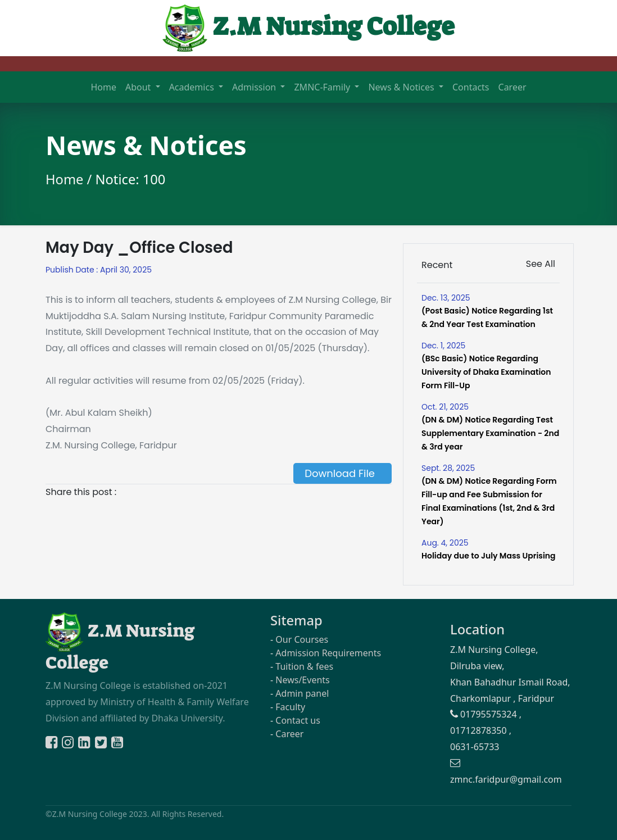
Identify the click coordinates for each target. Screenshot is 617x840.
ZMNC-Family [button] (323, 87)
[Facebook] (53, 744)
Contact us (298, 720)
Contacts (471, 87)
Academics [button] (193, 87)
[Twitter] (102, 744)
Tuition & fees (304, 666)
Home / (71, 179)
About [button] (139, 87)
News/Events (302, 680)
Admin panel (302, 693)
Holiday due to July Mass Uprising (489, 556)
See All (541, 264)
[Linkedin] (85, 744)
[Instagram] (69, 744)
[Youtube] (117, 744)
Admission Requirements (328, 653)
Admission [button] (255, 87)
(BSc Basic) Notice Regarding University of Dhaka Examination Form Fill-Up (486, 372)
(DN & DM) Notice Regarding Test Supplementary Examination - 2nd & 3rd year (490, 433)
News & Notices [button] (402, 87)
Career (512, 87)
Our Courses (302, 639)
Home (103, 87)
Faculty (290, 707)
